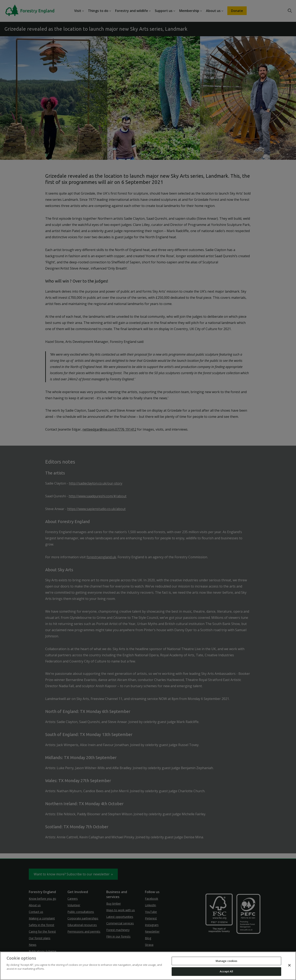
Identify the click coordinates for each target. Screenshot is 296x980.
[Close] (289, 965)
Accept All (226, 971)
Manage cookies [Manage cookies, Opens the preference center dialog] (227, 961)
